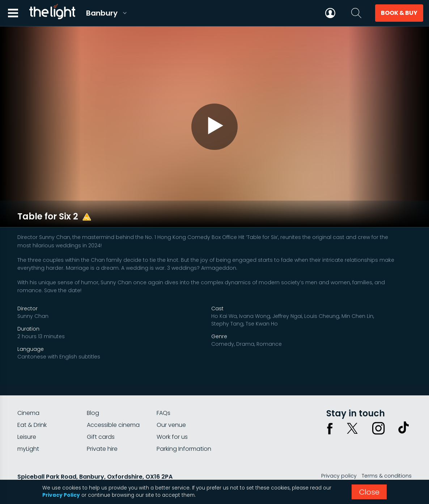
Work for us (172, 417)
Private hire (102, 429)
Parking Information (184, 429)
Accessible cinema (113, 405)
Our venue (171, 405)
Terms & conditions (387, 456)
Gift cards (101, 417)
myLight (28, 429)
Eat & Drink (32, 405)
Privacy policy (339, 456)
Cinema (28, 393)
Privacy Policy (61, 495)
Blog (93, 393)
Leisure (27, 417)
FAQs (163, 393)
